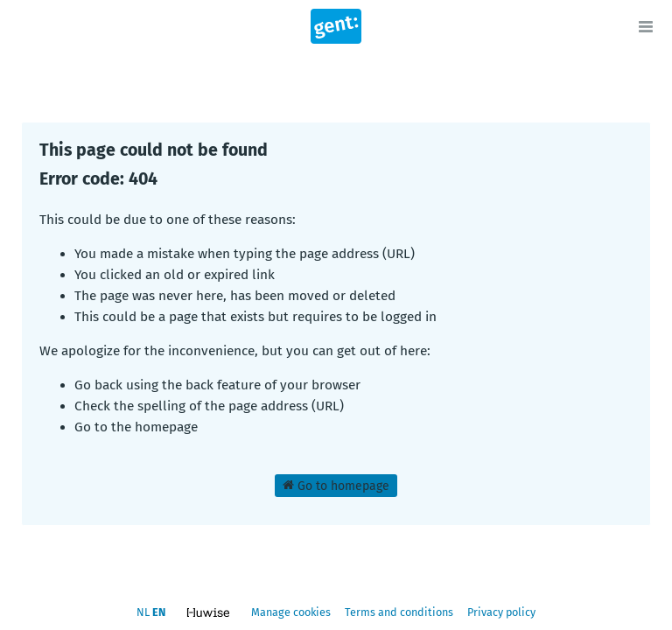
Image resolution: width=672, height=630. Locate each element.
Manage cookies (291, 612)
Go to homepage (336, 485)
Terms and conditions (400, 612)
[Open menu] (646, 26)
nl (143, 612)
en (159, 612)
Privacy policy (501, 612)
